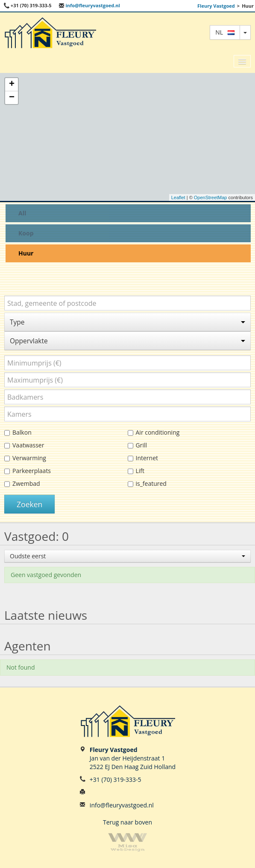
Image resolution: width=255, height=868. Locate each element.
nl (225, 32)
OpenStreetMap (211, 197)
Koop (26, 233)
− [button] (12, 98)
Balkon (18, 433)
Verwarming (25, 458)
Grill (138, 446)
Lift (136, 471)
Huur (26, 253)
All (22, 213)
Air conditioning (154, 433)
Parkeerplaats (28, 471)
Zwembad (22, 484)
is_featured (147, 484)
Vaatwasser (24, 446)
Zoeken (29, 504)
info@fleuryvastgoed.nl (89, 5)
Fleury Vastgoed (216, 6)
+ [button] (12, 84)
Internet (143, 458)
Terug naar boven (127, 822)
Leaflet (178, 197)
